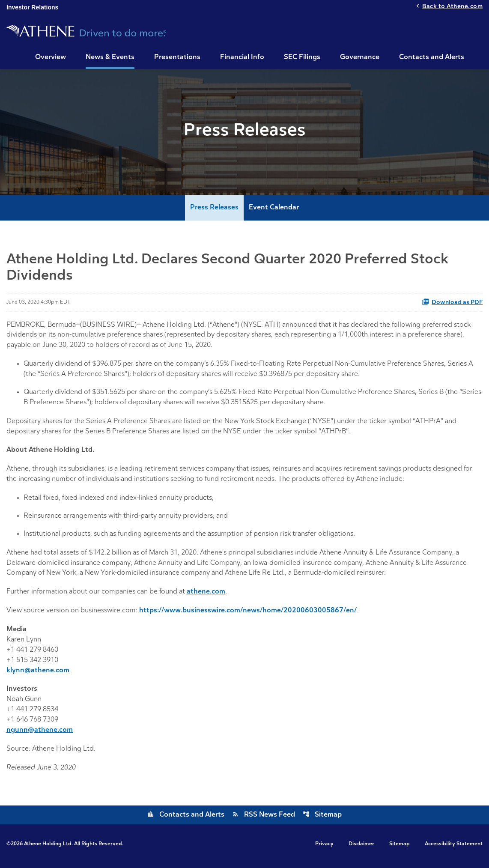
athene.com (206, 596)
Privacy (324, 848)
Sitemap (322, 819)
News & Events (110, 57)
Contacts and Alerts (432, 57)
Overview (51, 57)
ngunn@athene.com (40, 735)
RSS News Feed (264, 819)
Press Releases (214, 210)
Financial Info (242, 57)
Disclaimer (361, 848)
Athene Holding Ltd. (48, 848)
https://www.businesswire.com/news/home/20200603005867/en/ (250, 615)
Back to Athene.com (452, 7)
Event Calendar (274, 210)
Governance (360, 57)
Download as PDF (452, 304)
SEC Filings (302, 57)
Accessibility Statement (454, 848)
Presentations (177, 57)
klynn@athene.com (38, 675)
